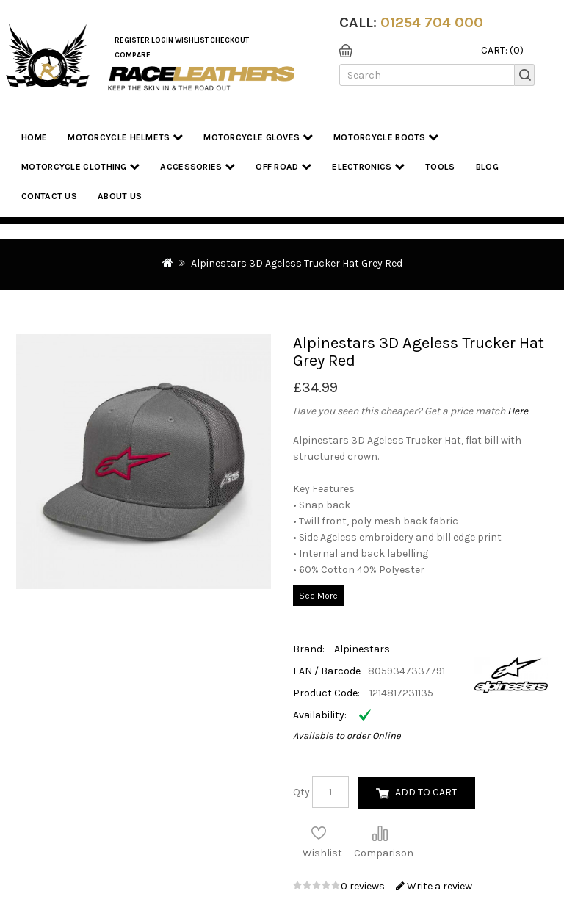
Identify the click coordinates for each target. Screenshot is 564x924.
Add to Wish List (319, 833)
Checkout (229, 40)
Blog (487, 167)
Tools (440, 167)
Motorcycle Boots (386, 137)
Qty (301, 792)
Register (132, 40)
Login (162, 40)
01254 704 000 (432, 22)
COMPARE (133, 55)
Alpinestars (362, 649)
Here (518, 411)
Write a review (434, 886)
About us (120, 196)
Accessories (198, 166)
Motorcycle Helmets (125, 137)
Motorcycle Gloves (258, 137)
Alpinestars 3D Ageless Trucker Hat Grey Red (297, 263)
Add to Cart (426, 792)
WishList (192, 40)
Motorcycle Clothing (80, 166)
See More (318, 596)
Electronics (368, 166)
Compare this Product (380, 833)
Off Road (283, 166)
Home (34, 137)
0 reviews (364, 886)
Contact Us (49, 196)
